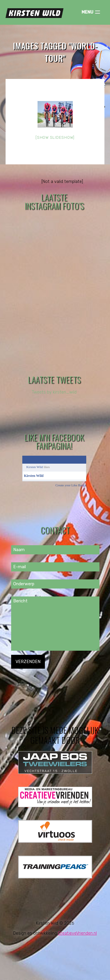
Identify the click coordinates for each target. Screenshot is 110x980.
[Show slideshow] (55, 137)
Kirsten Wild (35, 467)
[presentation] (56, 680)
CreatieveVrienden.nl (77, 933)
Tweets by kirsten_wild (54, 392)
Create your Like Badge (71, 485)
